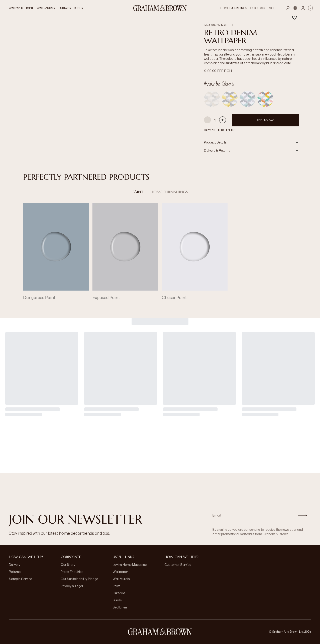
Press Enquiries (72, 572)
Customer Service (178, 565)
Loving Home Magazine (130, 565)
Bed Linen (120, 607)
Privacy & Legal (72, 586)
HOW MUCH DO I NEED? (220, 130)
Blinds (117, 600)
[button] (251, 142)
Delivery (15, 565)
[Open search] (288, 8)
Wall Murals (121, 579)
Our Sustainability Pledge (79, 579)
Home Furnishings (169, 192)
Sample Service (20, 579)
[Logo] (160, 8)
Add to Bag (265, 120)
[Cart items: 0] (310, 8)
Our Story (68, 565)
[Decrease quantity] (207, 120)
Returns (15, 572)
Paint (138, 192)
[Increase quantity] (223, 120)
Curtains (119, 593)
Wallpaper (120, 572)
